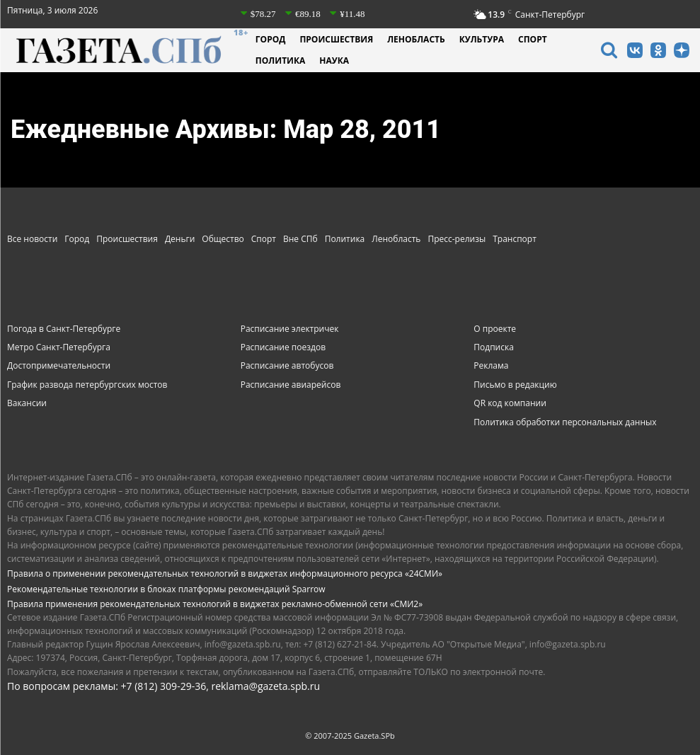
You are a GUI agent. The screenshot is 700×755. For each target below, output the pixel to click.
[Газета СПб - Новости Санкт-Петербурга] (128, 50)
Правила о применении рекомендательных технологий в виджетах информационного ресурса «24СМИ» (225, 574)
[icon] (609, 52)
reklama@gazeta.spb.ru (265, 686)
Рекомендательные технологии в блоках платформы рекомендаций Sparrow (166, 589)
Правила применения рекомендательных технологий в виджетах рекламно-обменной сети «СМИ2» (215, 604)
